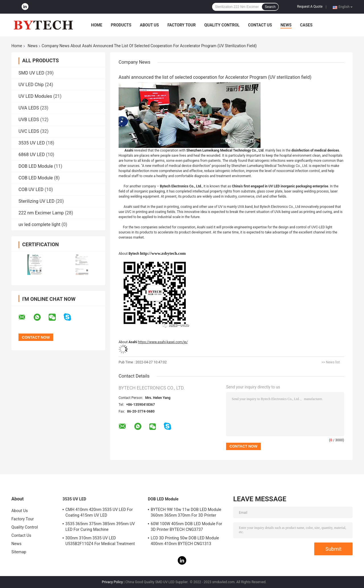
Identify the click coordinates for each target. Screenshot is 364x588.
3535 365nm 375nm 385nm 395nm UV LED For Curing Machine (100, 527)
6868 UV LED (32, 155)
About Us (149, 25)
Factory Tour (182, 25)
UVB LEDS (29, 120)
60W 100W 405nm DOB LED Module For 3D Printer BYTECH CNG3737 (186, 527)
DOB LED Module (36, 166)
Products (121, 25)
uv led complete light (39, 224)
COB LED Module (36, 178)
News (286, 25)
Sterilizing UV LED (37, 201)
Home (97, 25)
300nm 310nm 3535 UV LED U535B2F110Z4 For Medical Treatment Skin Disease (100, 542)
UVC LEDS (29, 131)
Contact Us (260, 25)
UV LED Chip (31, 85)
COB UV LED (31, 190)
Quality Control (222, 25)
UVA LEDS (29, 108)
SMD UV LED (31, 73)
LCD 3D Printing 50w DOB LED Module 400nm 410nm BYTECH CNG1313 (185, 541)
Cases (306, 25)
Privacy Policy (112, 582)
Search (270, 7)
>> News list (331, 362)
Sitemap (19, 552)
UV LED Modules (35, 96)
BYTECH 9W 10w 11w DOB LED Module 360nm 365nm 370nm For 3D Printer (186, 512)
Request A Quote (310, 7)
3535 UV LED (32, 143)
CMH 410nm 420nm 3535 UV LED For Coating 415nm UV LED (99, 512)
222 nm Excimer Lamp (41, 213)
